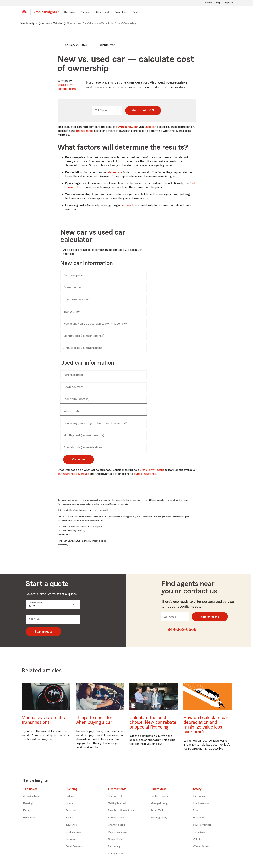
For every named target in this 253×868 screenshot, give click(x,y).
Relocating (114, 846)
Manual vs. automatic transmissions (43, 720)
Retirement (72, 839)
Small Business (74, 846)
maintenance (85, 131)
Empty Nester (116, 854)
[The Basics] (70, 12)
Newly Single (115, 839)
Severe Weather (202, 825)
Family (27, 811)
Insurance (71, 825)
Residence (29, 818)
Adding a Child (116, 818)
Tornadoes (199, 832)
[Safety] (136, 12)
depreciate (115, 172)
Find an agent (210, 617)
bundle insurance (145, 474)
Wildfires (198, 839)
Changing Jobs (116, 825)
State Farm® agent (152, 470)
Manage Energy (159, 803)
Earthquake (200, 796)
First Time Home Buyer (121, 811)
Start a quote (43, 632)
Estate (69, 803)
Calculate (79, 460)
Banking (28, 803)
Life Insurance (74, 832)
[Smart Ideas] (121, 12)
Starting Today (159, 818)
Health (69, 818)
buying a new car (127, 127)
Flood (196, 811)
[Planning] (85, 12)
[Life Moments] (102, 12)
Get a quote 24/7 (143, 111)
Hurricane (199, 818)
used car (150, 127)
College (70, 796)
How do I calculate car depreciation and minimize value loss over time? (206, 725)
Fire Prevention (202, 803)
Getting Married (117, 803)
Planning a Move (117, 832)
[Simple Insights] (46, 14)
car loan (126, 205)
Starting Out (115, 796)
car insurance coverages (73, 474)
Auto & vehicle (31, 796)
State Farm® (67, 87)
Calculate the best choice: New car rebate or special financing (153, 722)
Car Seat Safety (159, 796)
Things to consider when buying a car (94, 720)
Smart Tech (157, 811)
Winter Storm (201, 846)
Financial (71, 811)
